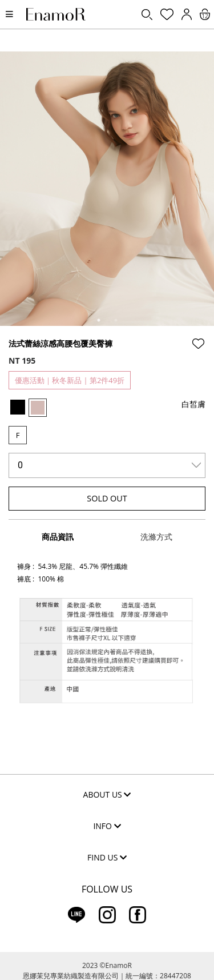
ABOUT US (107, 794)
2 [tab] (116, 320)
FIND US (107, 857)
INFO (107, 826)
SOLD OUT (107, 498)
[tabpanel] (107, 189)
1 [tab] (99, 320)
